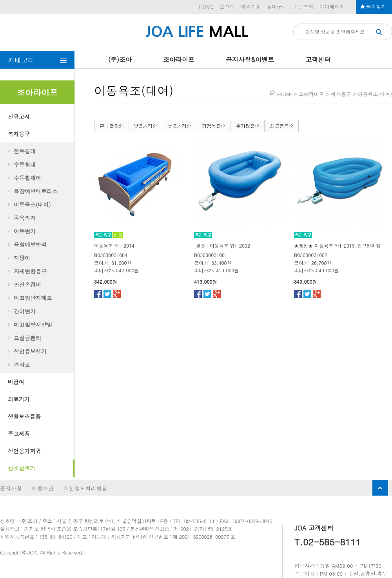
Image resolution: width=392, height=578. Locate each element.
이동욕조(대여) (32, 204)
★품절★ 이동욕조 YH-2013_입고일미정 (337, 245)
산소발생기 (22, 468)
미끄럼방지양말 (33, 325)
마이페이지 (332, 6)
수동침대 (25, 164)
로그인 (227, 6)
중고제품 (19, 434)
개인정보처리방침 (85, 488)
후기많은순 (248, 126)
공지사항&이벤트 (250, 59)
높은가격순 (180, 126)
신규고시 (19, 117)
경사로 (22, 365)
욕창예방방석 (30, 244)
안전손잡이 (27, 284)
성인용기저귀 (24, 451)
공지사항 (11, 488)
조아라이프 (179, 59)
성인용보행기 (30, 351)
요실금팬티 (27, 338)
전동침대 (25, 151)
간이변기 (25, 311)
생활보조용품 (24, 416)
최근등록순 (282, 126)
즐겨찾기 (376, 6)
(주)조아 (120, 59)
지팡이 (22, 258)
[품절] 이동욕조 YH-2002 (222, 245)
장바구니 (277, 6)
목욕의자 (25, 218)
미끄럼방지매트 (33, 298)
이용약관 (43, 488)
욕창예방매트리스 (36, 191)
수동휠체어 (27, 178)
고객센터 (318, 59)
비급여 (16, 382)
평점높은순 (214, 126)
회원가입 (251, 6)
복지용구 (19, 134)
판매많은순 (111, 126)
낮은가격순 (145, 126)
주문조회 (303, 6)
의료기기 (19, 399)
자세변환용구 (30, 271)
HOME (206, 6)
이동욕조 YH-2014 (114, 245)
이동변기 (25, 231)
